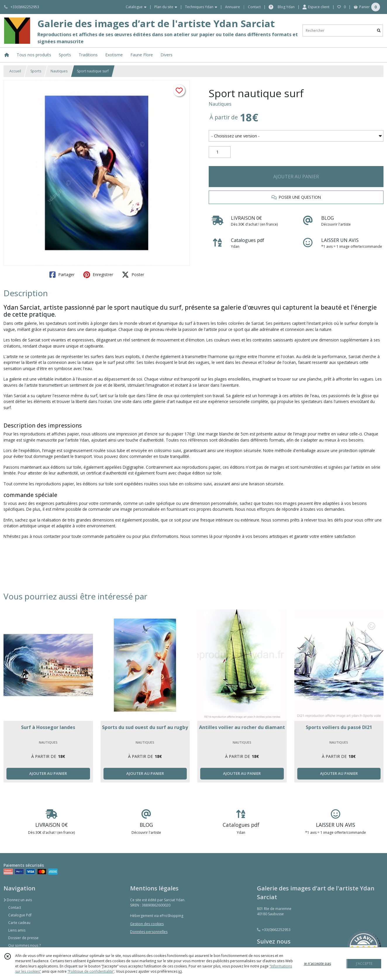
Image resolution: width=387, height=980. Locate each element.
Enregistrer (98, 275)
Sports (36, 71)
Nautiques (59, 71)
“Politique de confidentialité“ (91, 971)
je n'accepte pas (317, 964)
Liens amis (17, 930)
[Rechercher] (379, 30)
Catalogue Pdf (20, 915)
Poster (133, 275)
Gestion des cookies (147, 924)
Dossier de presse (23, 938)
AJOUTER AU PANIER (296, 177)
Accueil (15, 71)
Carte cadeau (19, 923)
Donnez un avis (18, 900)
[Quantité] (220, 152)
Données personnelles (149, 932)
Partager (62, 275)
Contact (254, 7)
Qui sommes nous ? (24, 945)
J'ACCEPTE (364, 964)
